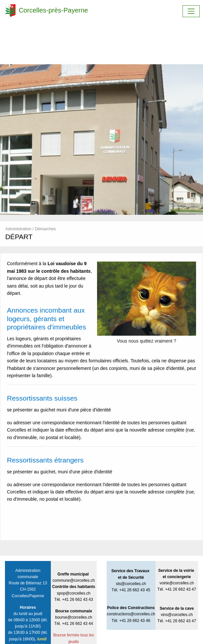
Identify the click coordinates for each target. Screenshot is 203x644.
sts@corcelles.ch (131, 584)
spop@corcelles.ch (74, 593)
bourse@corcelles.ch (74, 617)
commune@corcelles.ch (74, 580)
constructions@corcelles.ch (131, 614)
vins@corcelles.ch (177, 615)
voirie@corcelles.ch (177, 583)
